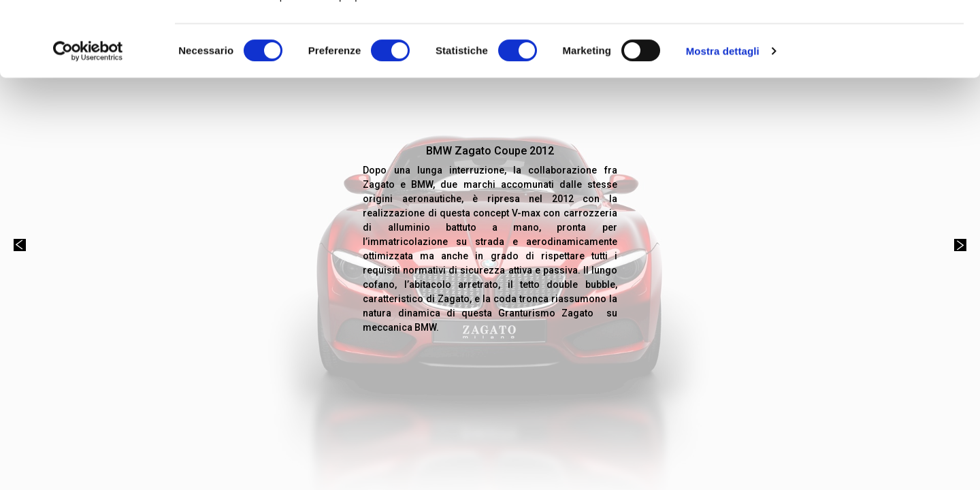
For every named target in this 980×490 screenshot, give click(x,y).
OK (867, 36)
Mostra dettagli (723, 121)
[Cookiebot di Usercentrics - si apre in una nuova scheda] (88, 121)
